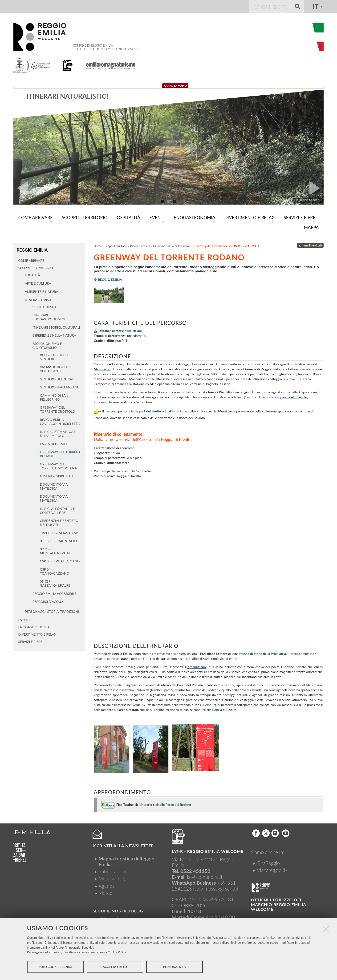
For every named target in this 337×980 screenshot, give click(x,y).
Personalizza (175, 968)
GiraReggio (268, 862)
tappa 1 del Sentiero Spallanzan (157, 410)
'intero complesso (302, 653)
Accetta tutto (115, 968)
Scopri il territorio (116, 245)
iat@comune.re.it (205, 876)
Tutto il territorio (310, 244)
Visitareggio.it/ (272, 869)
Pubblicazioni (112, 870)
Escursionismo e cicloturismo (172, 245)
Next (317, 188)
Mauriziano (102, 368)
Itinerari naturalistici (67, 96)
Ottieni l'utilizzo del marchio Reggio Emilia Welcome (279, 904)
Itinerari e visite (140, 245)
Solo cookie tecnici (55, 968)
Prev (20, 188)
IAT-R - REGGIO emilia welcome (208, 850)
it (315, 7)
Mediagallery (112, 877)
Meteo (105, 892)
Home (98, 245)
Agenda (107, 885)
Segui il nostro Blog (118, 910)
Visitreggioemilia (116, 918)
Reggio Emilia (32, 249)
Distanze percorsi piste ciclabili (121, 330)
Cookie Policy (117, 953)
